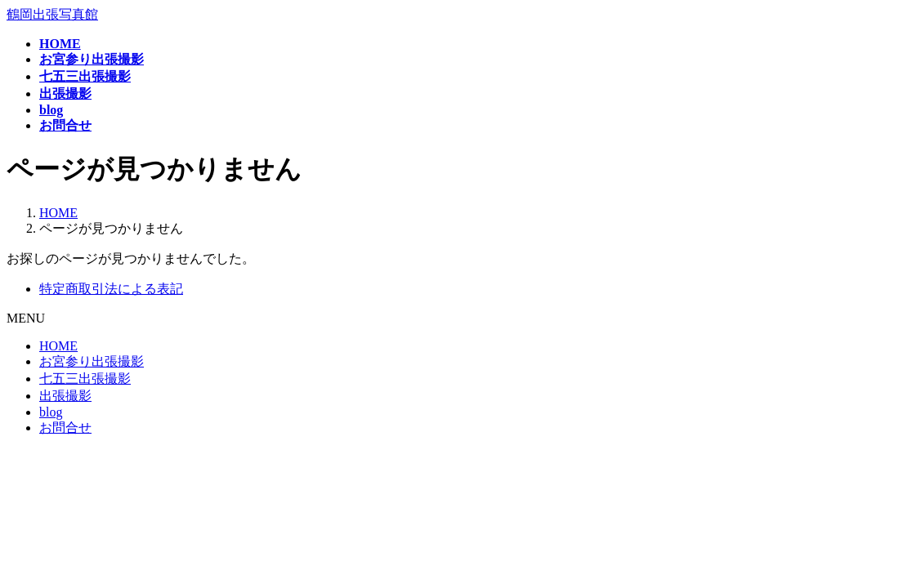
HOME (58, 346)
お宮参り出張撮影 (92, 361)
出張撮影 (65, 396)
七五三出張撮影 (85, 379)
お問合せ (65, 428)
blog (51, 412)
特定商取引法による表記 (111, 289)
